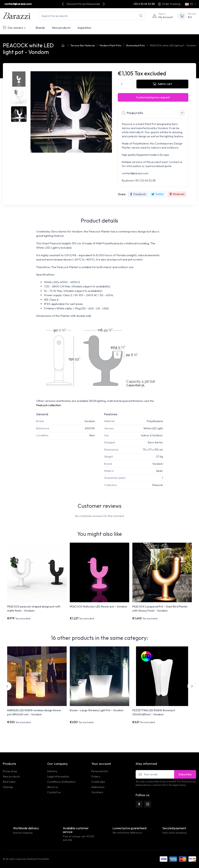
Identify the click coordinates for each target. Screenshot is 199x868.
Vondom (90, 421)
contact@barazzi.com (18, 4)
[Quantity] (126, 84)
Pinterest (177, 194)
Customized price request (153, 97)
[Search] (141, 16)
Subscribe (185, 774)
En (189, 4)
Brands (40, 28)
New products (61, 28)
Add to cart (162, 84)
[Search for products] (92, 16)
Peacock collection (48, 405)
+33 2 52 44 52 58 (144, 4)
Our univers (13, 28)
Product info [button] (154, 113)
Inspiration (84, 28)
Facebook (138, 194)
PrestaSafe (43, 859)
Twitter (158, 194)
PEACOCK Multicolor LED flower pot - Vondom (98, 607)
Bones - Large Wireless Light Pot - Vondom (97, 710)
